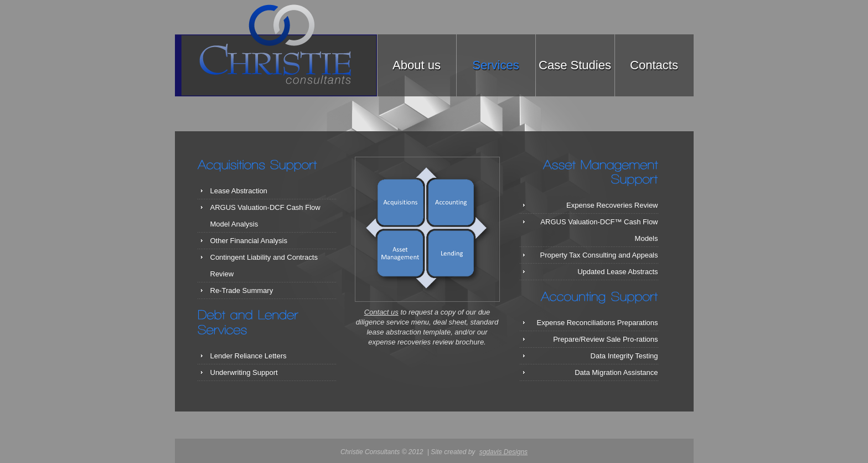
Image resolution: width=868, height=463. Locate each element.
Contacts (654, 65)
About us (417, 65)
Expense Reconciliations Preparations (598, 323)
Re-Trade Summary (242, 290)
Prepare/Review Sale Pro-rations (605, 339)
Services (495, 65)
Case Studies (575, 65)
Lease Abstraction (239, 191)
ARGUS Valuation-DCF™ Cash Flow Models (599, 230)
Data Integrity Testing (624, 356)
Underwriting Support (244, 372)
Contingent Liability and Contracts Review (264, 266)
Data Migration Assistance (616, 372)
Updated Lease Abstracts (618, 272)
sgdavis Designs (503, 452)
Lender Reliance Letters (249, 356)
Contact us (381, 312)
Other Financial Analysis (249, 241)
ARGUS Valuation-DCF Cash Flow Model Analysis (265, 216)
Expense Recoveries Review (612, 205)
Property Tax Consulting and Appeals (599, 255)
